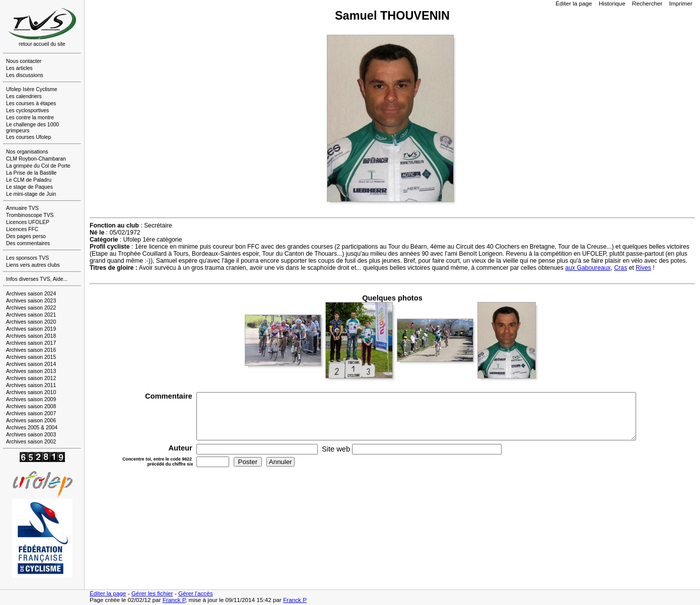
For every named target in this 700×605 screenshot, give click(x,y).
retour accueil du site (42, 42)
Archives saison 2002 (31, 442)
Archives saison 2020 (31, 322)
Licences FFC (22, 229)
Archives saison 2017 (31, 343)
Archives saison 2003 (31, 435)
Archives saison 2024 (31, 294)
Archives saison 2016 (31, 350)
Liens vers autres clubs (33, 265)
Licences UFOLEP (28, 222)
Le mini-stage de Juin (31, 194)
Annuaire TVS (22, 208)
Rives (643, 268)
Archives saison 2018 (31, 336)
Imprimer (681, 3)
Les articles (19, 68)
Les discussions (25, 75)
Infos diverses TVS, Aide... (37, 279)
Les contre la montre (30, 118)
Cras (620, 268)
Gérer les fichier (152, 593)
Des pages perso (26, 236)
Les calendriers (24, 96)
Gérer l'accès (196, 593)
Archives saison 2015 (31, 357)
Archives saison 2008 (31, 406)
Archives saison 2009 (31, 399)
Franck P (174, 600)
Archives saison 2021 (31, 315)
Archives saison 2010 (31, 392)
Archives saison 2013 (31, 371)
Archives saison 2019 (31, 329)
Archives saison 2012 (31, 378)
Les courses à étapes (31, 103)
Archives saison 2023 (31, 301)
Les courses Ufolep (28, 137)
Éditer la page (574, 3)
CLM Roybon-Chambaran (36, 159)
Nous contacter (24, 61)
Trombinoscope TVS (30, 215)
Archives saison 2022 (31, 308)
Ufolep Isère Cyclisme (32, 89)
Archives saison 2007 (31, 413)
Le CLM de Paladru (29, 180)
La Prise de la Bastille (31, 173)
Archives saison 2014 (31, 364)
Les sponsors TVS (27, 258)
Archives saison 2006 (31, 421)
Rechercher (647, 3)
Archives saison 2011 (31, 385)
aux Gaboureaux (588, 268)
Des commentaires (28, 243)
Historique (612, 3)
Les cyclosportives (27, 110)
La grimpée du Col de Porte (38, 166)
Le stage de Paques (29, 187)
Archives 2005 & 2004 (32, 428)
